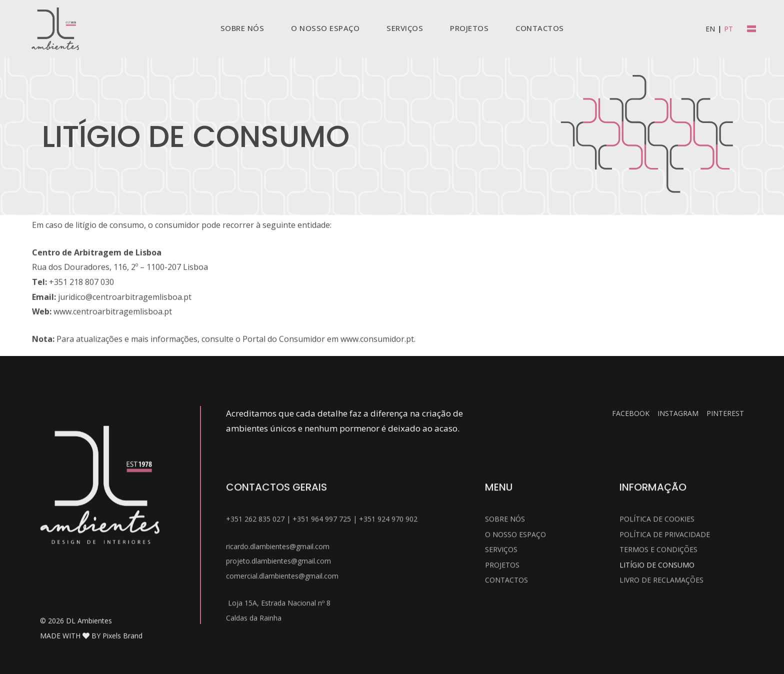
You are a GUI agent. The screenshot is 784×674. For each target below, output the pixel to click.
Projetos (502, 662)
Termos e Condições (658, 647)
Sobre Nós (505, 616)
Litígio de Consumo (657, 662)
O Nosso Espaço (515, 632)
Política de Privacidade (665, 632)
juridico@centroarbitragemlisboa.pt (125, 344)
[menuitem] (710, 29)
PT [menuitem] (728, 29)
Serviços (501, 647)
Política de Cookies (657, 616)
